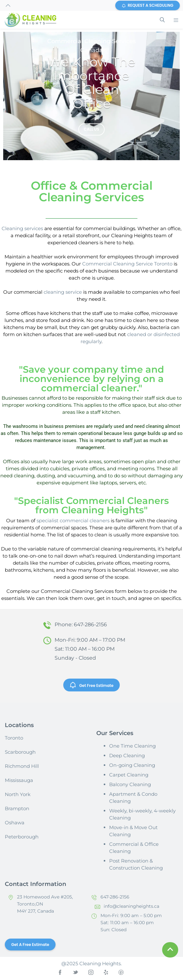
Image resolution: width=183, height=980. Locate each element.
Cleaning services (22, 228)
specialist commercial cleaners (73, 520)
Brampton (17, 808)
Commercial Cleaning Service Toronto (127, 264)
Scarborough (20, 752)
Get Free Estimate (92, 685)
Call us (91, 130)
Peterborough (22, 837)
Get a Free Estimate (30, 945)
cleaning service (63, 292)
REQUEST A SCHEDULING (148, 5)
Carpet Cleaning (129, 775)
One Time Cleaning (132, 746)
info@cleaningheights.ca (131, 906)
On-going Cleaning (132, 765)
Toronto (14, 738)
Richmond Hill (22, 766)
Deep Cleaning (127, 755)
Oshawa (15, 823)
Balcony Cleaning (130, 784)
